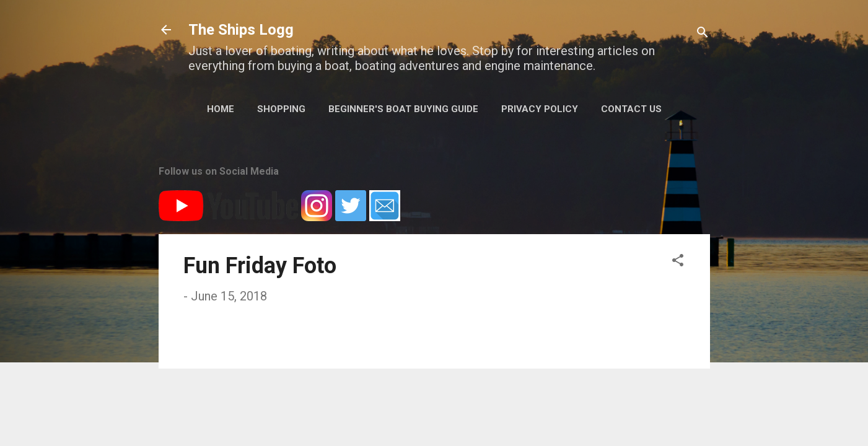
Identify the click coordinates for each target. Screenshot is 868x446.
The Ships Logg (241, 30)
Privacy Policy (540, 109)
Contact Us (631, 109)
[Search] (703, 34)
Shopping (281, 109)
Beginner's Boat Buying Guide (403, 109)
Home (221, 109)
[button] (678, 262)
